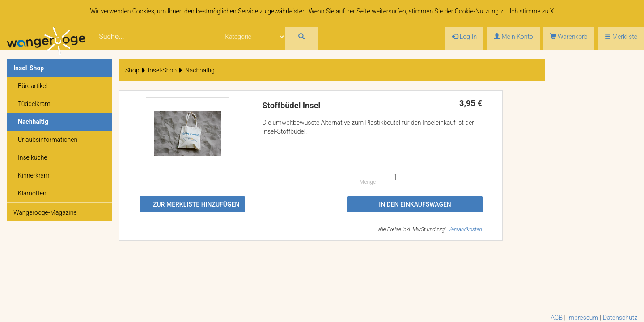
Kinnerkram (34, 175)
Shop (132, 70)
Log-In (464, 37)
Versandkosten (465, 229)
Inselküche (33, 157)
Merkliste (621, 37)
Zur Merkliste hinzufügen (196, 204)
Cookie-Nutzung (477, 11)
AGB (557, 318)
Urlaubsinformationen (48, 140)
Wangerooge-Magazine (45, 212)
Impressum (583, 318)
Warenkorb (569, 37)
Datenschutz (620, 318)
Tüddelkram (34, 104)
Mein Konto (513, 37)
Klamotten (32, 193)
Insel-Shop (29, 68)
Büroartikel (33, 86)
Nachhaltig (33, 122)
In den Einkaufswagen (415, 204)
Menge (368, 182)
